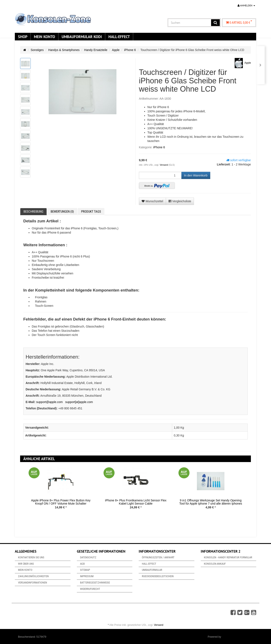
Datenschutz (88, 557)
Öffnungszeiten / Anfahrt (158, 557)
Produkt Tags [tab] (91, 212)
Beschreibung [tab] (33, 212)
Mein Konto (44, 37)
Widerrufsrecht (90, 589)
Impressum (87, 576)
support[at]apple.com (79, 402)
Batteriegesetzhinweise (95, 583)
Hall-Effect (119, 37)
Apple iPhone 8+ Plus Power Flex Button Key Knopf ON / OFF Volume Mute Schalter (61, 502)
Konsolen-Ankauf (215, 564)
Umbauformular (152, 570)
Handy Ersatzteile (96, 50)
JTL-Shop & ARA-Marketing (237, 637)
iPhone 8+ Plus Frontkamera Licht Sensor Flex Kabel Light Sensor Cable (136, 502)
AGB (82, 564)
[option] (61, 492)
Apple (116, 50)
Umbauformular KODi (82, 37)
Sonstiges (37, 50)
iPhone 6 (130, 50)
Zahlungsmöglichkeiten (33, 576)
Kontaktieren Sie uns (31, 557)
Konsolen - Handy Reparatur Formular (228, 557)
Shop (23, 37)
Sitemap (85, 570)
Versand (164, 165)
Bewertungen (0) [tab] (62, 212)
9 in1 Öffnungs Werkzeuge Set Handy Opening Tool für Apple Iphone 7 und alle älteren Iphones (211, 502)
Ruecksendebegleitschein (158, 576)
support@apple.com (50, 402)
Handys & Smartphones (64, 50)
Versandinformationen (32, 583)
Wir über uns (26, 564)
